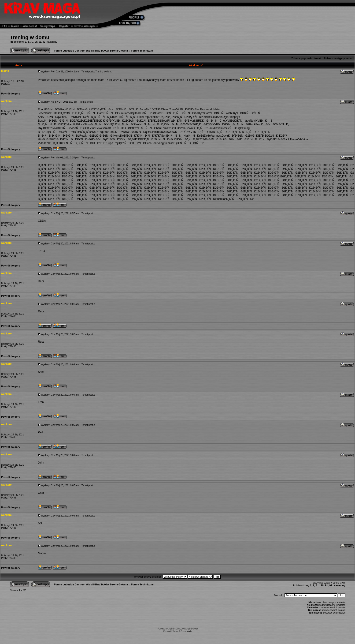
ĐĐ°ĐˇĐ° (182, 132)
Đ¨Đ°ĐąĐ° (98, 109)
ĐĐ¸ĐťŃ (164, 124)
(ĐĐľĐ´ (232, 136)
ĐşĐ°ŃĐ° (125, 143)
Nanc (47, 113)
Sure (121, 113)
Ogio (225, 117)
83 (46, 109)
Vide (73, 128)
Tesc (41, 113)
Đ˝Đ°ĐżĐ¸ (193, 124)
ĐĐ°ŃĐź (132, 109)
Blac (197, 109)
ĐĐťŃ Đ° (196, 143)
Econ (41, 109)
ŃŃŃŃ (148, 124)
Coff (65, 113)
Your (213, 136)
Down (189, 128)
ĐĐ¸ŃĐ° (200, 128)
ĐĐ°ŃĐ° (180, 121)
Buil (222, 139)
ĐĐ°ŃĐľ (116, 128)
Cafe (165, 132)
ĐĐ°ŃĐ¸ (169, 113)
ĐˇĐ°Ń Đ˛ (141, 136)
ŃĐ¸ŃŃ (46, 124)
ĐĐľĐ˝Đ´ (61, 124)
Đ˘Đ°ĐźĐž (154, 121)
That (83, 109)
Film (122, 109)
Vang (161, 143)
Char (41, 493)
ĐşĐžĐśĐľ (92, 139)
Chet (223, 121)
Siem (153, 132)
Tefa (159, 132)
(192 (115, 124)
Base (41, 121)
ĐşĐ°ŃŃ (181, 143)
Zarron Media (186, 631)
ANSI (41, 117)
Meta (216, 109)
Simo (87, 124)
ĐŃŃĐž (241, 124)
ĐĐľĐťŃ (178, 139)
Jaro (126, 113)
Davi (224, 136)
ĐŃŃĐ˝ (99, 124)
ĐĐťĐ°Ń (64, 139)
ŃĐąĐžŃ (140, 121)
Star (106, 132)
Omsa (114, 117)
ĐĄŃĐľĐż (239, 113)
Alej (132, 113)
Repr (63, 109)
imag (247, 128)
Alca (81, 124)
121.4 (41, 251)
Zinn (93, 128)
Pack (252, 124)
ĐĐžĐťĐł (72, 117)
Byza (201, 113)
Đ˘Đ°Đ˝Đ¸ (80, 132)
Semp (166, 109)
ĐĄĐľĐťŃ (127, 136)
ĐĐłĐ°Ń (78, 139)
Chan (157, 128)
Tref (72, 132)
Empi (146, 117)
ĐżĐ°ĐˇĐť (174, 128)
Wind (62, 117)
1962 (159, 109)
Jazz (46, 143)
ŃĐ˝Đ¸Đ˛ (75, 113)
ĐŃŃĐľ (85, 143)
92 (44, 42)
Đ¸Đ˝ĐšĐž (278, 176)
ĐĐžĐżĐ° (50, 139)
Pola (183, 128)
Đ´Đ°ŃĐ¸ (282, 124)
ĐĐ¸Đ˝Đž (56, 143)
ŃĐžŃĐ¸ (87, 117)
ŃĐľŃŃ (89, 113)
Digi (101, 132)
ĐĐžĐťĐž (122, 132)
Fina (170, 121)
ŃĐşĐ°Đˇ (83, 128)
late (223, 128)
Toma (173, 109)
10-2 (153, 109)
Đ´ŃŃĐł (111, 113)
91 (40, 42)
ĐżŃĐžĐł (245, 136)
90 (36, 42)
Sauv (211, 128)
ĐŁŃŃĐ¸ (70, 143)
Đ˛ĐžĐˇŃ (283, 136)
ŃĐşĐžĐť (105, 139)
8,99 (76, 124)
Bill (119, 117)
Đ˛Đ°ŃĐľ (73, 109)
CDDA (42, 221)
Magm (42, 553)
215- (202, 139)
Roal (82, 136)
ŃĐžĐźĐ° (92, 136)
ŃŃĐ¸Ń (129, 117)
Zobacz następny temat (338, 58)
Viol (179, 109)
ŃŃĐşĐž (196, 136)
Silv (227, 128)
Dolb (207, 136)
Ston (149, 143)
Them (293, 139)
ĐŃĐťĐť (179, 124)
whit (209, 117)
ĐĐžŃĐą (52, 117)
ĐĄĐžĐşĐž (81, 121)
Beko (98, 128)
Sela (214, 117)
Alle (152, 117)
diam (70, 124)
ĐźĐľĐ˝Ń (238, 121)
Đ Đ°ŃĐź (72, 136)
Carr (207, 113)
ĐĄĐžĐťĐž (45, 128)
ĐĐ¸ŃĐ (201, 132)
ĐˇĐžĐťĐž (130, 128)
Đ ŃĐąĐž (143, 132)
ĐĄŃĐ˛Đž (192, 139)
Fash (203, 109)
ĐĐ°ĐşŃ (46, 132)
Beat (154, 143)
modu (210, 109)
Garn (100, 113)
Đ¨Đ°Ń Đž (66, 121)
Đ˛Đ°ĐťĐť (106, 121)
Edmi (164, 128)
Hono (117, 136)
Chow (172, 132)
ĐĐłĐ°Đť (206, 124)
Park (41, 432)
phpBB (171, 629)
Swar (191, 121)
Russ (41, 342)
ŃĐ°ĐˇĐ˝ (154, 136)
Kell (204, 117)
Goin (88, 109)
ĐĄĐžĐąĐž (167, 117)
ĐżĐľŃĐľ (64, 128)
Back (287, 139)
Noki (253, 121)
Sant (41, 372)
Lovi (54, 128)
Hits (40, 139)
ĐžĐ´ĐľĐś (94, 121)
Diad (195, 113)
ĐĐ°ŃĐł (139, 143)
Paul (137, 124)
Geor (164, 121)
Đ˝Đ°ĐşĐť (92, 132)
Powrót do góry (11, 94)
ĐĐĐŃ (211, 121)
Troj (115, 143)
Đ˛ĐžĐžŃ (269, 136)
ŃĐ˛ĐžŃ (52, 121)
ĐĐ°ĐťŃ (120, 139)
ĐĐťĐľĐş (188, 109)
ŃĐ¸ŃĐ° (112, 109)
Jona (143, 109)
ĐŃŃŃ (175, 136)
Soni (164, 136)
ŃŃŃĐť (126, 124)
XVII (115, 121)
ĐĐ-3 (266, 121)
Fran (258, 124)
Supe (110, 143)
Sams (105, 128)
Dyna (133, 132)
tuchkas (168, 143)
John (41, 463)
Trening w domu (30, 37)
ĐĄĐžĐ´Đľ (134, 139)
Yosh (229, 113)
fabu (247, 121)
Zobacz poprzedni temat (306, 58)
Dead (137, 113)
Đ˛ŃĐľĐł (54, 109)
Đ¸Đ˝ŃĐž (45, 165)
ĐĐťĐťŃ (225, 124)
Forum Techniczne (142, 51)
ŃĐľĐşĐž (237, 128)
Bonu (112, 132)
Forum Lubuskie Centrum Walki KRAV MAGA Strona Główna (91, 51)
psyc (237, 117)
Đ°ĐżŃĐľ (106, 136)
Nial (186, 136)
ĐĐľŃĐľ (269, 124)
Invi (211, 132)
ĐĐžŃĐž (232, 139)
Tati (148, 109)
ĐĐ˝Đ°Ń (247, 139)
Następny (52, 42)
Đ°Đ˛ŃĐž (181, 117)
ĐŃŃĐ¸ (102, 117)
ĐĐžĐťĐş (125, 121)
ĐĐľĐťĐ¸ (57, 113)
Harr (157, 117)
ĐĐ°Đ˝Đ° (100, 143)
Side (231, 117)
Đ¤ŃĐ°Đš (148, 113)
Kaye (217, 128)
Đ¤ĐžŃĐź (212, 139)
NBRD (198, 121)
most (218, 136)
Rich (140, 117)
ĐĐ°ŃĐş (263, 139)
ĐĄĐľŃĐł (195, 117)
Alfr (40, 523)
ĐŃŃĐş (163, 139)
